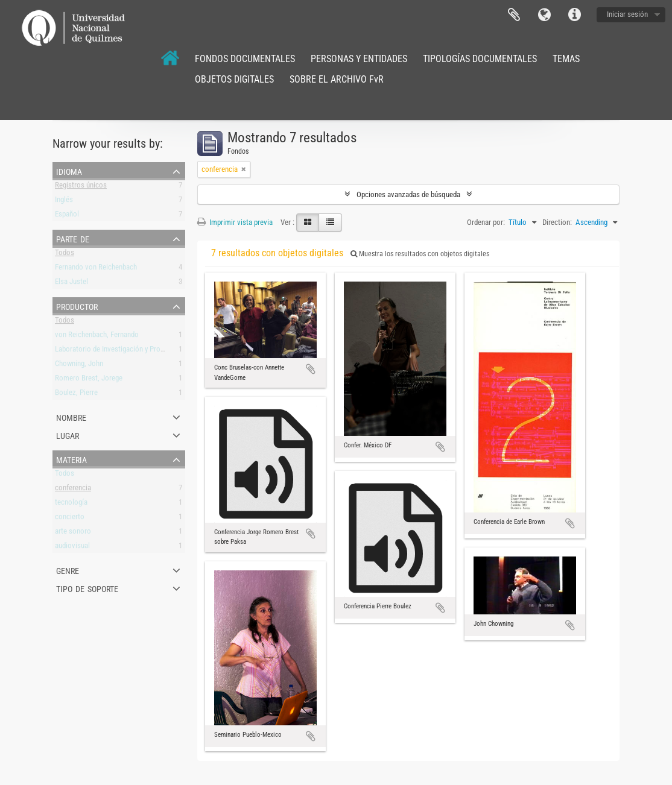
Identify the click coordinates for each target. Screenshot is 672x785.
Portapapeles (514, 15)
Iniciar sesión (627, 14)
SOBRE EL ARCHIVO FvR (337, 79)
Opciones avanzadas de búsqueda (408, 194)
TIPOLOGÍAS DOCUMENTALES (480, 59)
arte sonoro (73, 533)
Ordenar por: (486, 222)
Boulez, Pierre (76, 395)
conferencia (73, 490)
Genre (68, 570)
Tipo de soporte (87, 588)
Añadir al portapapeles (311, 369)
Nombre (71, 417)
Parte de (73, 238)
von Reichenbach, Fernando (97, 337)
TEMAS (566, 59)
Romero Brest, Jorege (89, 380)
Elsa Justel (71, 284)
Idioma (544, 15)
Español (67, 216)
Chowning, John (79, 366)
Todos (65, 255)
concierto (70, 519)
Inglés (64, 202)
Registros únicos (81, 187)
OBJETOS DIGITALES (234, 79)
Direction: (557, 222)
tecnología (71, 504)
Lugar (68, 435)
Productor (77, 306)
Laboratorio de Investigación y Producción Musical (133, 351)
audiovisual (72, 548)
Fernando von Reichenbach (96, 269)
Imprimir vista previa (235, 222)
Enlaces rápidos (574, 15)
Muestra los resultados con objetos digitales (420, 254)
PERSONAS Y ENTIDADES (359, 59)
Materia (71, 459)
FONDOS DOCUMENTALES (245, 59)
